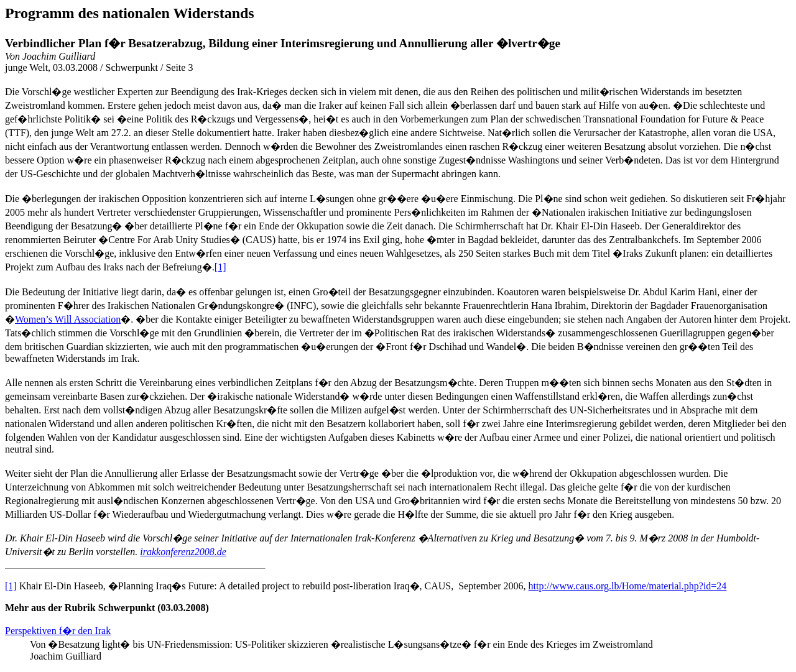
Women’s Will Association (68, 319)
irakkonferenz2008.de (183, 552)
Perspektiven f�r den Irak (58, 631)
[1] (220, 267)
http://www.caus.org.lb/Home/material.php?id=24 (628, 586)
